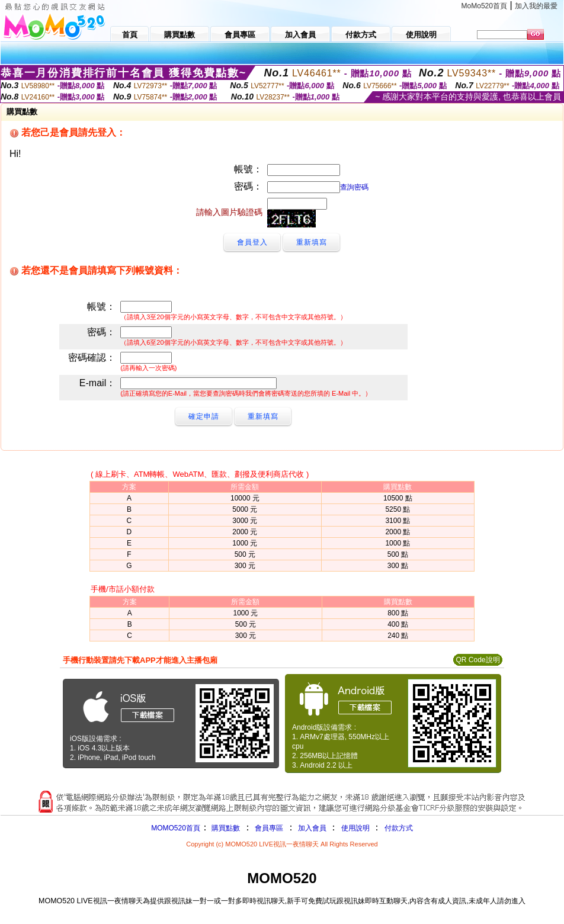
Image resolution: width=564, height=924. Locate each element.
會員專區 (269, 828)
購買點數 (225, 828)
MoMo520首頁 (484, 6)
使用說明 (355, 828)
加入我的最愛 (536, 6)
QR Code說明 (478, 660)
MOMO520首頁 (176, 828)
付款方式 (399, 828)
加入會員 (312, 828)
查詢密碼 (354, 187)
